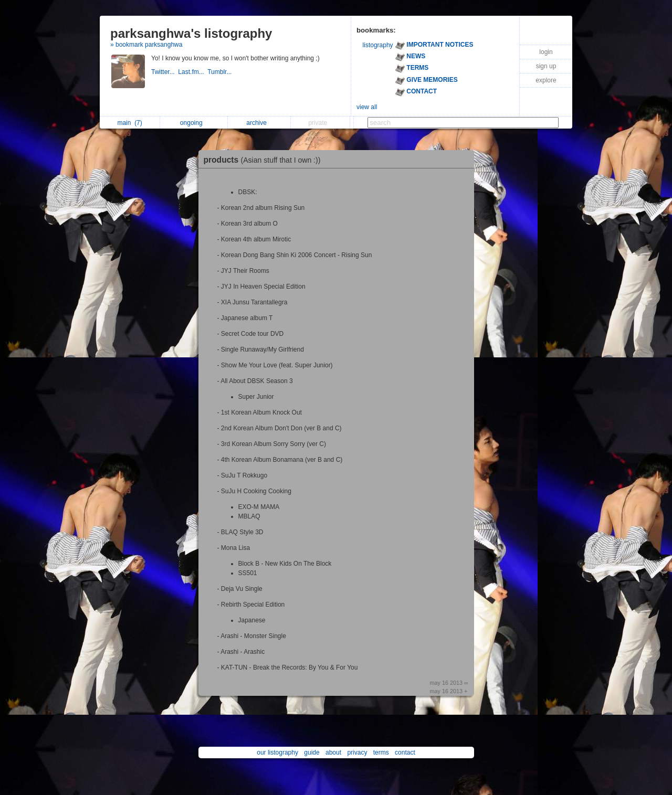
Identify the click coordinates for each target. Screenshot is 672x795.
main (129, 123)
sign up (546, 66)
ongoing (194, 123)
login (546, 52)
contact (405, 752)
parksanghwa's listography (191, 33)
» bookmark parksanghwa (146, 45)
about (333, 752)
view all (367, 107)
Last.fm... (193, 72)
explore (546, 80)
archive (259, 123)
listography (378, 45)
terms (381, 752)
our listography (277, 752)
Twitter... (165, 72)
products (265, 160)
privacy (357, 752)
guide (312, 752)
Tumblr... (220, 72)
